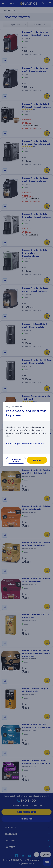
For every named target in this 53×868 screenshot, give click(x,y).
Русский (18, 406)
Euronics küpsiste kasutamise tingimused (26, 444)
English (9, 406)
